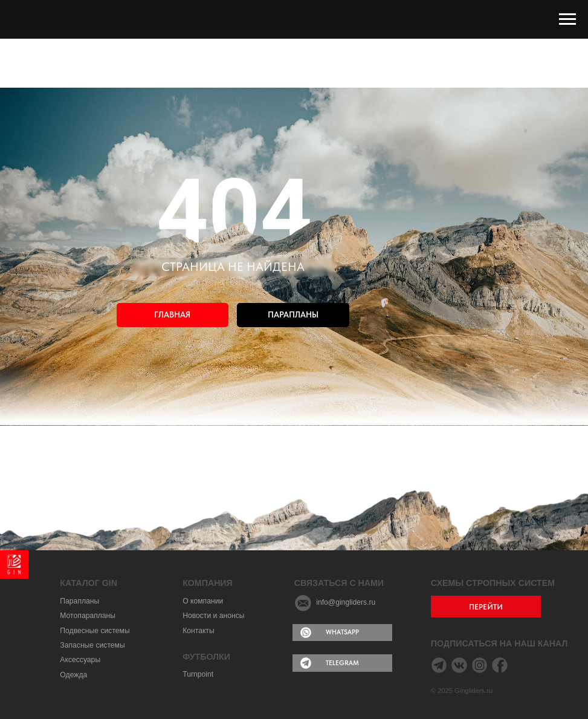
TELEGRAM (342, 663)
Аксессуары (80, 660)
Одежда (73, 675)
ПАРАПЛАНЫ (293, 315)
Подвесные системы (95, 631)
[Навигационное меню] (567, 19)
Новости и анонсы (213, 616)
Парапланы (79, 601)
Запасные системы (92, 645)
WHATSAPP (342, 632)
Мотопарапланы (88, 616)
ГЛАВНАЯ (172, 315)
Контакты (199, 631)
